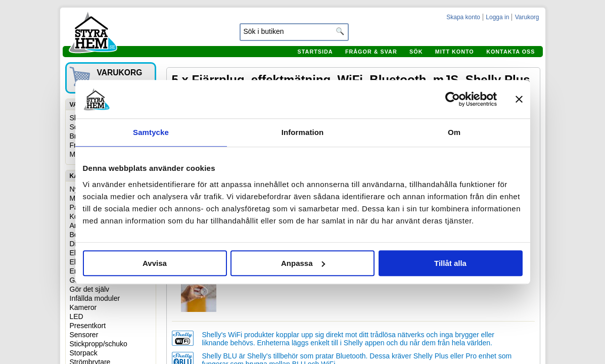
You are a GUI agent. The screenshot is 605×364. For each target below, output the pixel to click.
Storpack (84, 353)
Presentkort (88, 326)
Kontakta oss (510, 52)
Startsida (315, 52)
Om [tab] (454, 132)
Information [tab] (303, 132)
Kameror (83, 307)
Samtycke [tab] (151, 132)
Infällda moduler (95, 298)
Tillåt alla (450, 263)
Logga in (497, 17)
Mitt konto (455, 52)
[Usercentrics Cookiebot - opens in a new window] (453, 99)
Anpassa (303, 263)
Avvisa (155, 263)
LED (77, 316)
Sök (416, 52)
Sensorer (84, 335)
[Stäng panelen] (519, 99)
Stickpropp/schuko (99, 344)
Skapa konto (463, 17)
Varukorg (527, 17)
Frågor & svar (371, 52)
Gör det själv (90, 289)
